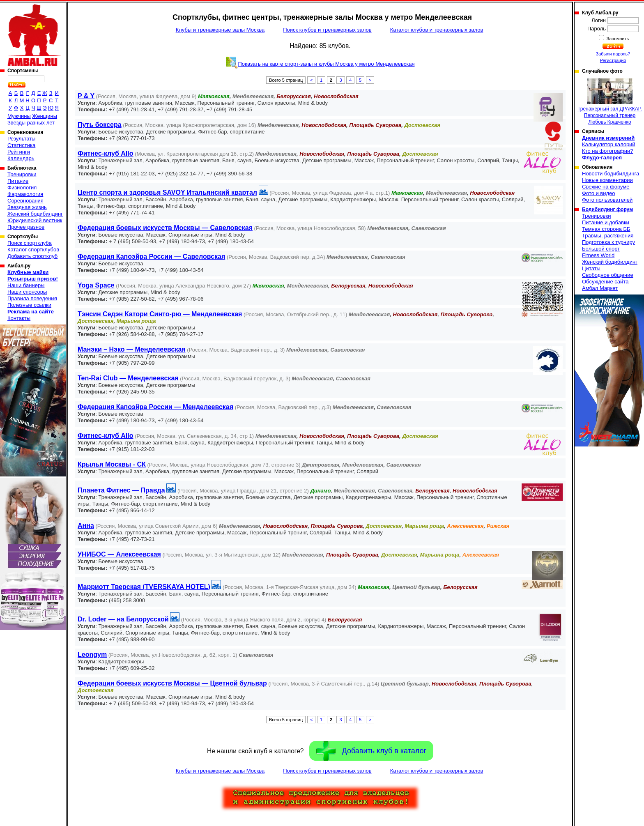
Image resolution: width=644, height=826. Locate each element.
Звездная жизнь (27, 207)
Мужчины (19, 116)
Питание (18, 181)
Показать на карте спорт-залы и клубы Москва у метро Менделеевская (327, 64)
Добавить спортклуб (32, 256)
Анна (86, 526)
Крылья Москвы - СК (112, 464)
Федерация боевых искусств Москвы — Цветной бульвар (172, 683)
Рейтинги (19, 152)
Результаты (21, 139)
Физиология (22, 188)
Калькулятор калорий (609, 144)
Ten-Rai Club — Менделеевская (128, 378)
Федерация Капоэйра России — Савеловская (151, 257)
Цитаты (591, 268)
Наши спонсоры (27, 292)
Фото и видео (599, 193)
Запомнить (617, 39)
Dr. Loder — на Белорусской (123, 619)
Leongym (92, 655)
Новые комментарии (607, 180)
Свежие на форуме (606, 187)
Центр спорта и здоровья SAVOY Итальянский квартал (167, 192)
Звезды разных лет (31, 123)
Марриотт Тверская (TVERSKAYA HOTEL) (144, 587)
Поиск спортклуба (30, 243)
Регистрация (613, 60)
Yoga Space (96, 285)
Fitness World (598, 255)
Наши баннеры (26, 285)
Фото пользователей (607, 200)
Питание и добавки (606, 222)
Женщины (45, 116)
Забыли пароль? (613, 54)
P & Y (86, 96)
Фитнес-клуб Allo (106, 153)
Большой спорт (601, 249)
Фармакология (25, 194)
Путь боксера (100, 125)
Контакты (19, 318)
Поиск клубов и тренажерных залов (327, 30)
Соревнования (25, 201)
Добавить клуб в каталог (371, 751)
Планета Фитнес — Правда (121, 490)
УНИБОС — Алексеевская (119, 554)
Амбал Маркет (600, 288)
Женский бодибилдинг (35, 214)
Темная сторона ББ (606, 229)
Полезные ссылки (29, 305)
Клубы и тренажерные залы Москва (220, 30)
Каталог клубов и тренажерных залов (437, 30)
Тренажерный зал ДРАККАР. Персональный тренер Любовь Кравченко (610, 102)
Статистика (21, 145)
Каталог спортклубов (33, 250)
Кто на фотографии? (608, 151)
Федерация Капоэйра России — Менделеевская (155, 407)
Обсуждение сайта (605, 282)
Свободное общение (608, 275)
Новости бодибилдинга (611, 174)
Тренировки (22, 174)
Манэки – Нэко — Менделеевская (132, 349)
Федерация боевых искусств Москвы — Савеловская (165, 228)
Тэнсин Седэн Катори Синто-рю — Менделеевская (160, 314)
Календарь (21, 158)
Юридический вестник (35, 220)
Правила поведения (32, 298)
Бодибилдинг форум (607, 209)
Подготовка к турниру (608, 242)
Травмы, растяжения (608, 236)
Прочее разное (26, 227)
